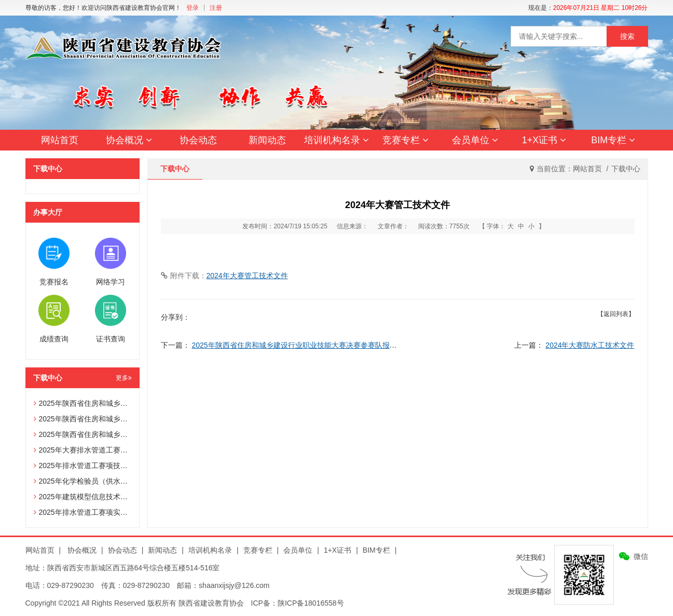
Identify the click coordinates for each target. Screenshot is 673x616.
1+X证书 (544, 140)
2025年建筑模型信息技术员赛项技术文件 (102, 497)
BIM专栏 (613, 140)
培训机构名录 (336, 140)
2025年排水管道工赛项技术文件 (88, 466)
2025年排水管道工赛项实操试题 (88, 512)
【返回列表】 (616, 314)
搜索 (627, 36)
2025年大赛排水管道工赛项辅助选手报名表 (106, 450)
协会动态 (198, 140)
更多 (124, 378)
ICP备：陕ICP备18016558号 (298, 603)
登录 (193, 8)
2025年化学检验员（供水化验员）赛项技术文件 (113, 481)
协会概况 (129, 140)
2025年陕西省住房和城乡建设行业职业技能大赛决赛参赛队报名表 (298, 345)
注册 (216, 8)
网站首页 (60, 140)
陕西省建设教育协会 (211, 603)
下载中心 (626, 169)
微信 (641, 556)
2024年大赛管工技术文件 (247, 276)
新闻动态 (267, 140)
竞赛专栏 (406, 140)
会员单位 (475, 140)
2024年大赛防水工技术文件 (590, 345)
